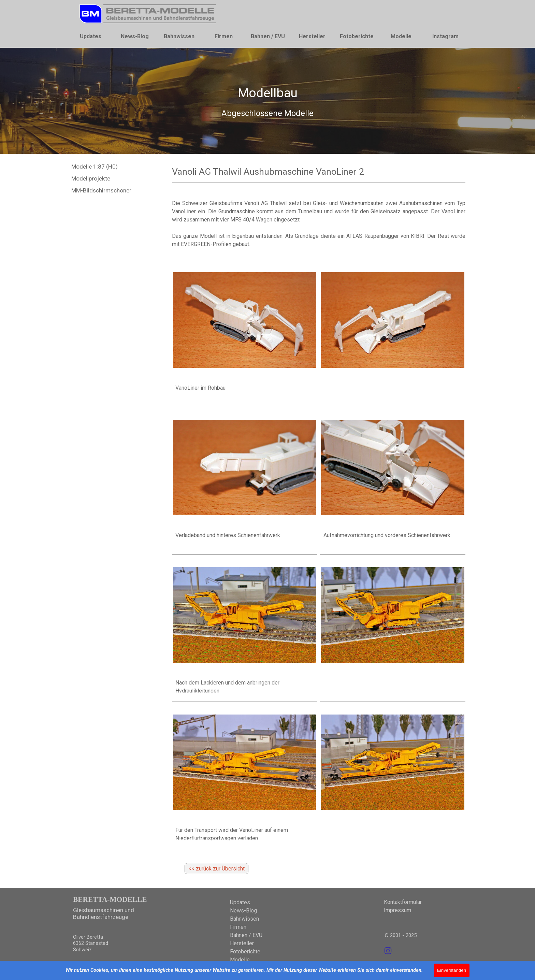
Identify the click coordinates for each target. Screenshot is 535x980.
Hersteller (312, 36)
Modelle (401, 36)
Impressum (397, 910)
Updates (91, 36)
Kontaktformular (403, 902)
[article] (245, 335)
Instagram (445, 36)
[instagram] (388, 951)
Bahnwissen (179, 36)
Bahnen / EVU (268, 36)
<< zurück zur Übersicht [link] (216, 869)
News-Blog (135, 36)
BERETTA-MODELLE (110, 899)
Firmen (224, 36)
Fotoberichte (357, 36)
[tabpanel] (267, 101)
